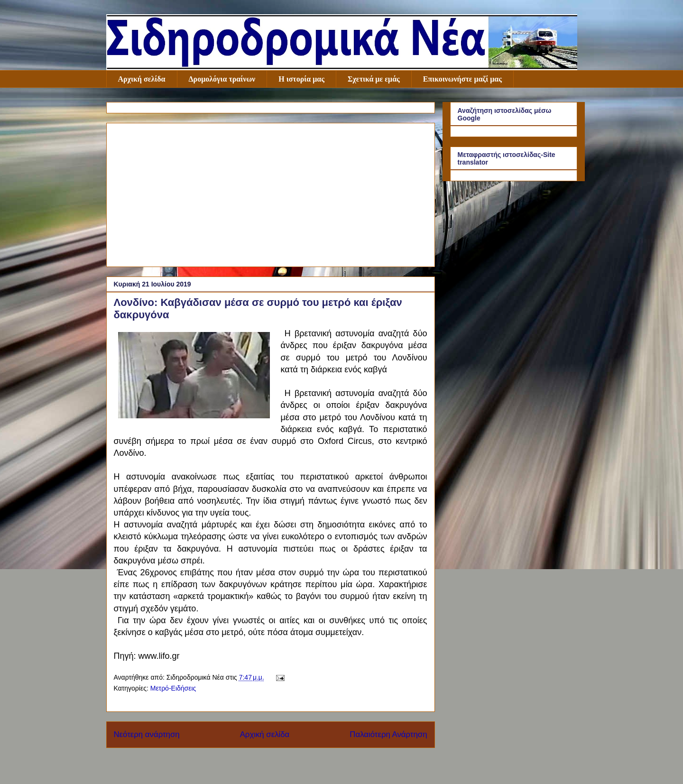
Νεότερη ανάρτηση (147, 734)
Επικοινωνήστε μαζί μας (462, 79)
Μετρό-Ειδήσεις (173, 688)
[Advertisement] (271, 193)
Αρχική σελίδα (142, 79)
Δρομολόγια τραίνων (222, 79)
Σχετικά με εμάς (374, 79)
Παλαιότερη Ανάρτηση (388, 734)
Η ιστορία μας (301, 79)
